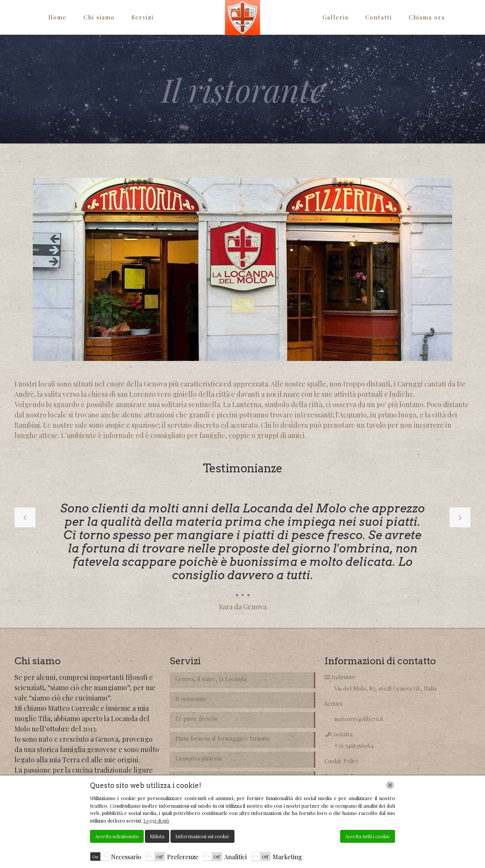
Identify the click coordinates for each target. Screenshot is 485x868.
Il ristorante (191, 699)
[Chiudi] (390, 785)
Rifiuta (157, 836)
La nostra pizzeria (198, 758)
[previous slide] (25, 517)
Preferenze (183, 857)
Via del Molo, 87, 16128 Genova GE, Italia (385, 688)
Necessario (126, 857)
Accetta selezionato (117, 836)
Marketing (287, 857)
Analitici (235, 857)
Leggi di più (156, 820)
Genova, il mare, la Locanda (211, 679)
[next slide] (460, 517)
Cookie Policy (342, 761)
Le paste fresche (197, 718)
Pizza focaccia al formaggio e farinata (222, 738)
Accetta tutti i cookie (368, 836)
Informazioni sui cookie (202, 836)
